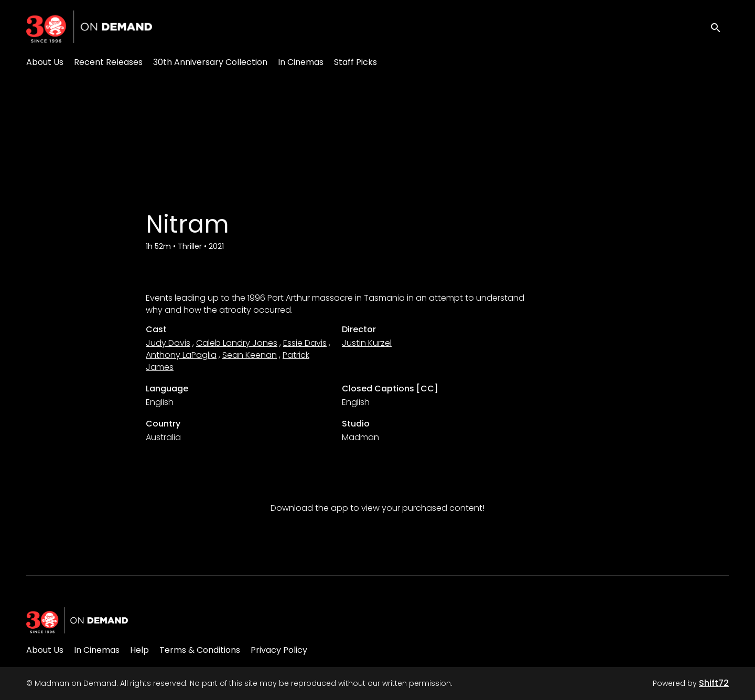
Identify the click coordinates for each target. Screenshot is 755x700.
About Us (45, 62)
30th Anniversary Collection (210, 62)
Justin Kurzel (367, 343)
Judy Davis (168, 343)
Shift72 (714, 683)
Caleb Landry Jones (237, 343)
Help (139, 650)
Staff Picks (355, 62)
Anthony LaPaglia (181, 355)
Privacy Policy (279, 650)
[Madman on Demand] (77, 620)
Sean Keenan (250, 355)
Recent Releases (108, 62)
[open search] (719, 26)
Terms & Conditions (200, 650)
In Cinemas (301, 62)
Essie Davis (305, 343)
